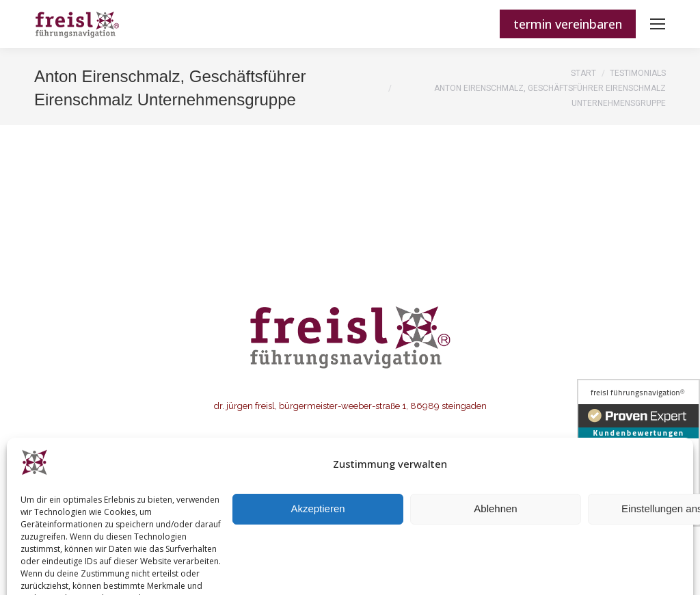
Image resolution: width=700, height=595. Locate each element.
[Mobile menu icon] (658, 24)
